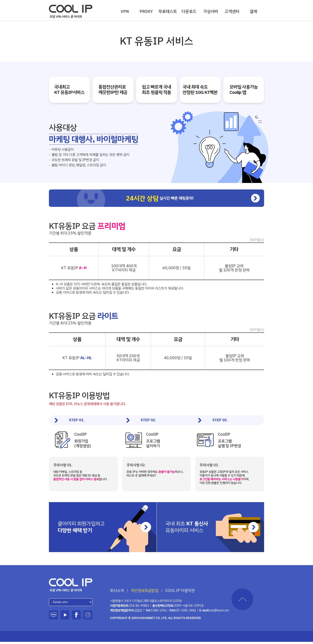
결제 (253, 11)
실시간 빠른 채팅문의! (187, 200)
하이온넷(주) (71, 587)
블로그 (53, 617)
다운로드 (189, 11)
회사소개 (117, 593)
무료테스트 (168, 11)
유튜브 (65, 617)
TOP (242, 601)
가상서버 (211, 11)
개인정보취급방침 (145, 593)
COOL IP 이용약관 (180, 593)
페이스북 (76, 617)
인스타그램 (88, 617)
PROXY (146, 11)
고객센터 (232, 11)
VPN (125, 11)
